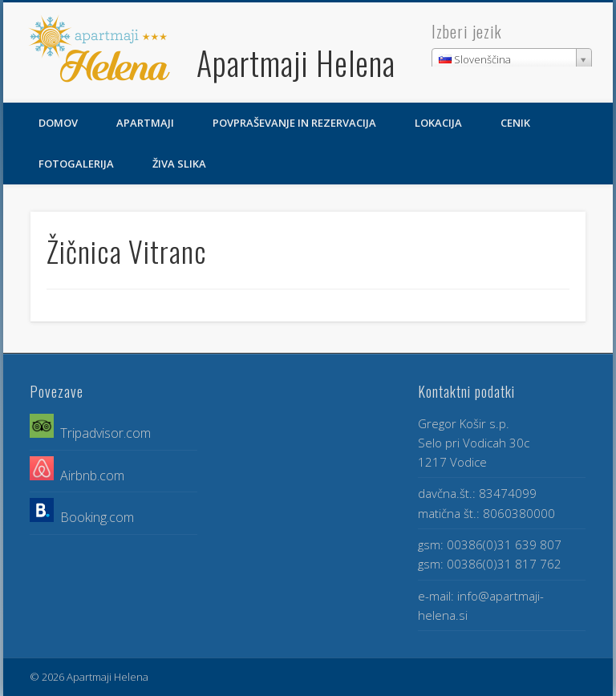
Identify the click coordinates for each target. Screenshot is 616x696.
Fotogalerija (76, 164)
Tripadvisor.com (105, 433)
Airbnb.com (89, 475)
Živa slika (179, 164)
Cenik (515, 123)
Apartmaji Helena (296, 63)
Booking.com (97, 517)
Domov (58, 123)
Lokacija (438, 123)
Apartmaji (145, 123)
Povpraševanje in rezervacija (294, 123)
